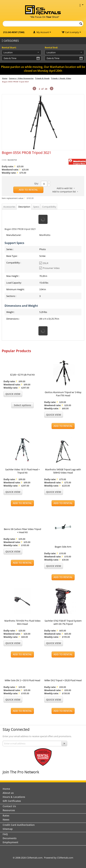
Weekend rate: (11, 170)
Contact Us (9, 806)
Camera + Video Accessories (21, 78)
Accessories (9, 207)
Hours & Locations (14, 797)
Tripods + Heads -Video (61, 78)
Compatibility (49, 207)
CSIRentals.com (65, 858)
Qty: (36, 183)
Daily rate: (9, 166)
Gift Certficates (12, 801)
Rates (6, 815)
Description (24, 207)
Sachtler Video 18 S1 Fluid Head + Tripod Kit (22, 471)
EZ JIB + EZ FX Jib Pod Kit (22, 375)
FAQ (5, 834)
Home (5, 78)
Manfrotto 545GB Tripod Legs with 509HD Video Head (63, 471)
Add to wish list (65, 188)
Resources (9, 810)
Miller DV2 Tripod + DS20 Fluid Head (63, 680)
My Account (43, 32)
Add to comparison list (64, 192)
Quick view (13, 394)
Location (8, 52)
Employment (10, 842)
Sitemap (8, 829)
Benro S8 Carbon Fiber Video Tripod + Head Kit (22, 531)
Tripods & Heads (42, 78)
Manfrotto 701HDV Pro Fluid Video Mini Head (22, 622)
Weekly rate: (10, 173)
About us (8, 793)
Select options (22, 405)
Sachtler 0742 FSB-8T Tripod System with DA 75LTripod (63, 622)
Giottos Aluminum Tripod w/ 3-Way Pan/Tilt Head (63, 394)
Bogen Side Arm (63, 547)
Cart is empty (73, 32)
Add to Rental (28, 190)
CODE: (4, 160)
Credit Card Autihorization (19, 825)
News (6, 820)
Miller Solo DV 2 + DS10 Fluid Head (22, 680)
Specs (36, 207)
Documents (10, 838)
